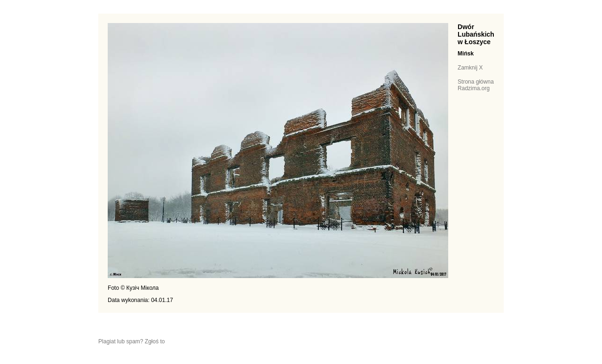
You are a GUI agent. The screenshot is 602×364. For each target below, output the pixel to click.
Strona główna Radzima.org (476, 85)
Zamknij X (470, 68)
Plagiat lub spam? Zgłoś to (131, 341)
